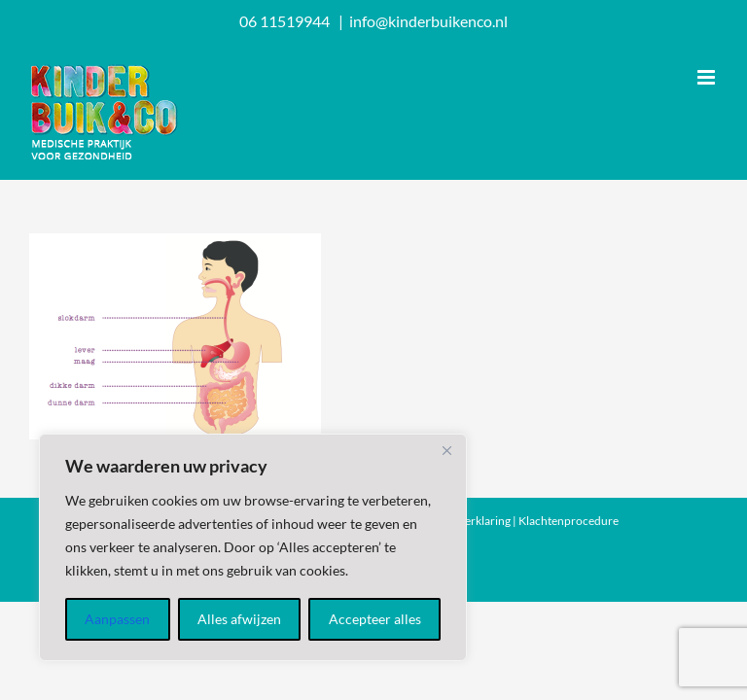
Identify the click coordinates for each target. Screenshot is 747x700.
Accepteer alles (375, 619)
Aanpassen (117, 619)
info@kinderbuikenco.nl (428, 21)
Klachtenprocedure (569, 521)
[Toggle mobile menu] (708, 77)
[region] (253, 547)
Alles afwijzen (239, 619)
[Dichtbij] (446, 450)
